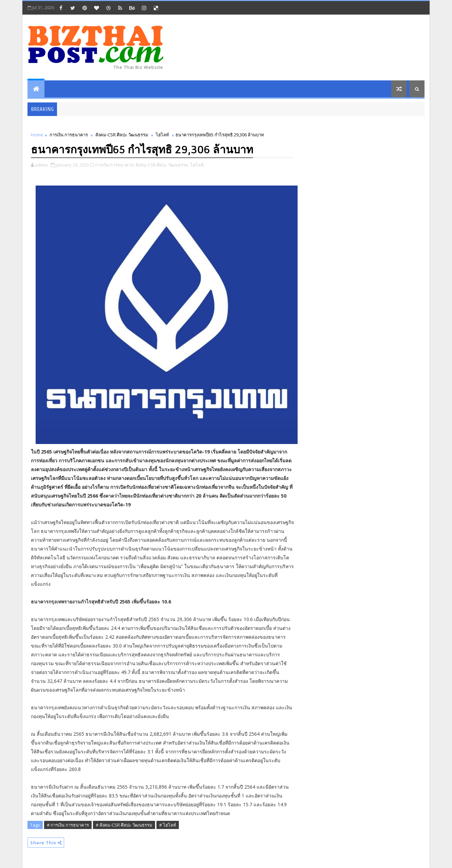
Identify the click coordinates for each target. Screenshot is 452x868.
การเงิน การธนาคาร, (115, 165)
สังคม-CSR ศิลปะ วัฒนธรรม (122, 135)
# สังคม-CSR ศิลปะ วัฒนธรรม (124, 825)
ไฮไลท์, (197, 165)
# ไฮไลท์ (168, 825)
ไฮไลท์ (162, 135)
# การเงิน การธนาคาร (68, 825)
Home (37, 135)
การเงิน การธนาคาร (69, 135)
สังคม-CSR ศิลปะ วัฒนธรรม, (162, 165)
